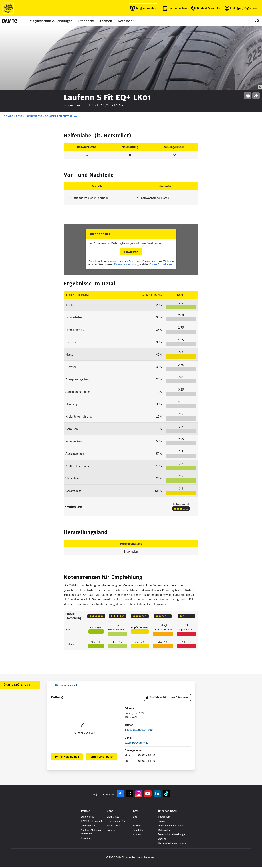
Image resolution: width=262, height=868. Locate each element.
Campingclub (88, 826)
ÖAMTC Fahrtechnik (92, 821)
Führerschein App (116, 821)
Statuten (163, 821)
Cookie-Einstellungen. (161, 264)
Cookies (162, 839)
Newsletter (138, 830)
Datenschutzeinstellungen (172, 834)
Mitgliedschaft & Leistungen (51, 21)
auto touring (88, 817)
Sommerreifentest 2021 (62, 116)
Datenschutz (165, 830)
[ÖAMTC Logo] (8, 8)
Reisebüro (87, 838)
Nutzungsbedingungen (170, 826)
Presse (136, 821)
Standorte (86, 21)
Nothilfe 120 (128, 21)
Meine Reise (113, 826)
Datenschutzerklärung (126, 264)
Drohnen (111, 830)
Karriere (137, 826)
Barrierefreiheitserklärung (172, 843)
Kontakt (137, 834)
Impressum (164, 817)
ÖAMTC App (113, 817)
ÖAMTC (8, 116)
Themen (106, 21)
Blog (135, 817)
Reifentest (34, 116)
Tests (20, 116)
